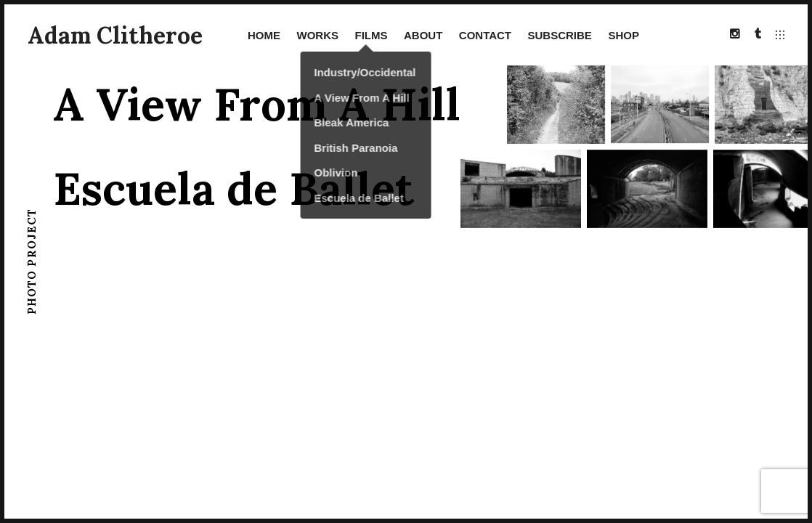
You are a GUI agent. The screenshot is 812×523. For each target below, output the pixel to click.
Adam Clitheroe (115, 35)
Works (317, 35)
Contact (485, 35)
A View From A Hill (257, 105)
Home (264, 35)
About (423, 35)
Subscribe (560, 35)
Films (371, 35)
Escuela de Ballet (234, 189)
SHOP (624, 35)
